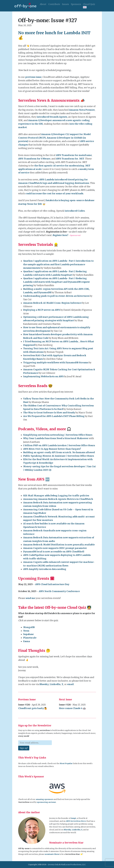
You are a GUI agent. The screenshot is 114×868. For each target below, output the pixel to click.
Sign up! (24, 748)
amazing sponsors (45, 799)
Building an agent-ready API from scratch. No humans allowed (59, 452)
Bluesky (44, 684)
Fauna (27, 641)
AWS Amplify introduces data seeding (45, 569)
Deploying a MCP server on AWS (42, 310)
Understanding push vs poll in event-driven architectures (56, 296)
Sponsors (76, 4)
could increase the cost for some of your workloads (54, 194)
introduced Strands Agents (52, 117)
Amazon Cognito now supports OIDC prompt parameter (55, 548)
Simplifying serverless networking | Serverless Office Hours (58, 435)
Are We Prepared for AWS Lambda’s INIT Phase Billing (54, 416)
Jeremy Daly (53, 865)
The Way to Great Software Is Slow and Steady (49, 413)
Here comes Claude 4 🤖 (72, 708)
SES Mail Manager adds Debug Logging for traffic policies (56, 496)
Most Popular (66, 763)
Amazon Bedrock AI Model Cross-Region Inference (52, 303)
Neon (26, 631)
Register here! (60, 235)
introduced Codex (75, 211)
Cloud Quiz (89, 6)
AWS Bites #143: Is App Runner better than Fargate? (52, 449)
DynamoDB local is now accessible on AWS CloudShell (54, 552)
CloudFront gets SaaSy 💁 (33, 708)
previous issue (33, 77)
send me (30, 598)
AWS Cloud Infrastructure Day (52, 584)
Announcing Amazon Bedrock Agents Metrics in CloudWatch (58, 499)
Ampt (73, 818)
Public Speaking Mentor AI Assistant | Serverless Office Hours (59, 456)
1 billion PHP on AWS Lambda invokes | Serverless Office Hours (59, 445)
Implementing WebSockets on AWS (43, 376)
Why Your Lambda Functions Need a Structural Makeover (56, 438)
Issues (65, 4)
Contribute (54, 4)
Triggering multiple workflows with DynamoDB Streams (56, 363)
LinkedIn (55, 684)
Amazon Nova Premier (82, 110)
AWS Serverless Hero (76, 821)
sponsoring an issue (46, 802)
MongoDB (29, 627)
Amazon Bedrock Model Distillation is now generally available (59, 545)
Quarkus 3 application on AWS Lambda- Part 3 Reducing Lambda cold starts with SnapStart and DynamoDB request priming (56, 282)
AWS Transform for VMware (34, 159)
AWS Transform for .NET (70, 159)
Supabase (28, 634)
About (43, 4)
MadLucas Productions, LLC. (73, 865)
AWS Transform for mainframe (74, 155)
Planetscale (30, 638)
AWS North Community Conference (59, 591)
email (70, 684)
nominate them (52, 854)
